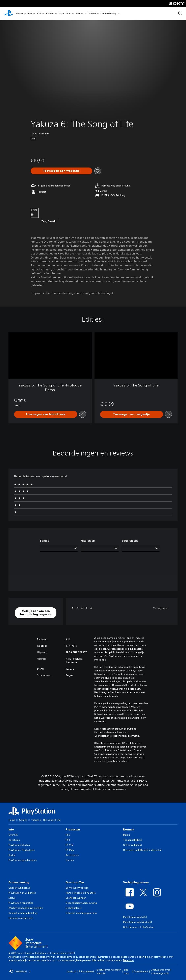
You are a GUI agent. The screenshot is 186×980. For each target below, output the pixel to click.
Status (12, 898)
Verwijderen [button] (161, 608)
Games (20, 14)
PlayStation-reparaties (21, 903)
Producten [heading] (73, 829)
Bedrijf (12, 855)
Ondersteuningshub (19, 888)
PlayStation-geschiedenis (23, 860)
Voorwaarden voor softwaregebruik (161, 971)
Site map (126, 971)
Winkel (92, 14)
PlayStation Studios (19, 845)
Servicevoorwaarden (77, 888)
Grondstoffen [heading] (75, 882)
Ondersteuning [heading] (19, 882)
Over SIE (13, 835)
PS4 (39, 14)
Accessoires (65, 14)
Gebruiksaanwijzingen (21, 918)
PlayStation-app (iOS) (135, 917)
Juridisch (71, 971)
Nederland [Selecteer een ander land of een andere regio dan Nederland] (20, 972)
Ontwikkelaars (74, 908)
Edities (44, 541)
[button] (36, 613)
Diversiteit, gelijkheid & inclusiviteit (142, 850)
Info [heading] (11, 829)
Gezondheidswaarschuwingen (111, 732)
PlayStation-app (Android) (137, 922)
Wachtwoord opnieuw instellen (26, 908)
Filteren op (88, 541)
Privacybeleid (86, 971)
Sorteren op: (130, 541)
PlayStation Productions (22, 850)
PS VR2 (70, 845)
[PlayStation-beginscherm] (9, 14)
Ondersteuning (109, 14)
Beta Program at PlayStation (139, 927)
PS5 (30, 14)
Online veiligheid (132, 845)
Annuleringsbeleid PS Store (81, 893)
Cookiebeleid (141, 971)
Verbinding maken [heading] (136, 882)
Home (12, 820)
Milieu (126, 835)
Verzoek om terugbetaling (23, 913)
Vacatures (14, 840)
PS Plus (50, 14)
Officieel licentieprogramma (81, 913)
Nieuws (80, 14)
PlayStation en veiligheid (22, 893)
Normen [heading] (129, 829)
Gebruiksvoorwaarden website (109, 971)
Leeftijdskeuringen (76, 898)
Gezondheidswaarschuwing (81, 903)
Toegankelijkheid (133, 840)
